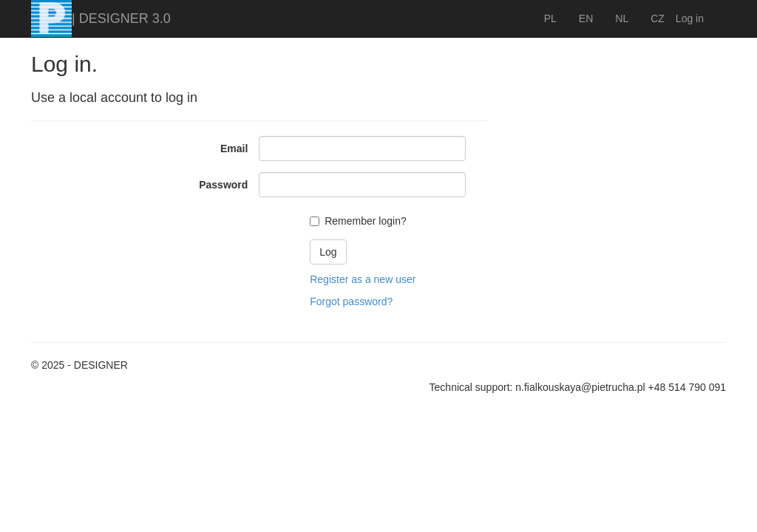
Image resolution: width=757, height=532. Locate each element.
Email (234, 149)
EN (586, 18)
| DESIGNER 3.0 (121, 18)
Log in (690, 18)
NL (622, 18)
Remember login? (366, 221)
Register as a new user (363, 279)
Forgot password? (351, 301)
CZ (658, 18)
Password (223, 185)
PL (550, 18)
